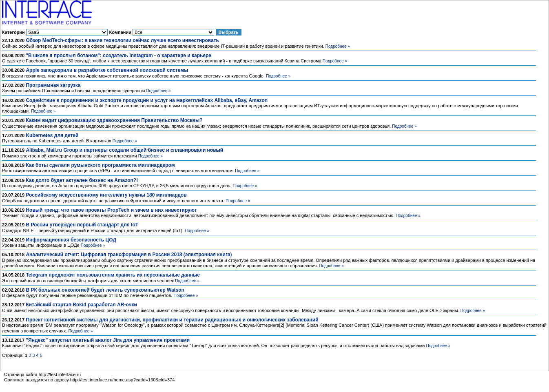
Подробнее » (338, 46)
